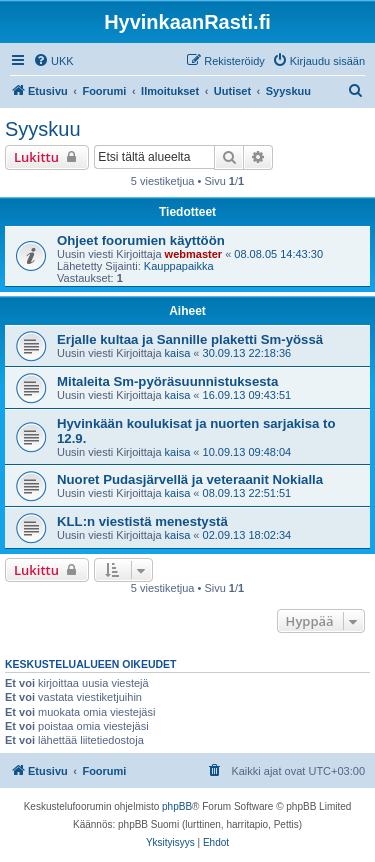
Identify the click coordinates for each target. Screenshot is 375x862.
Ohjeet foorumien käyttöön (141, 240)
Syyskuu (43, 129)
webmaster (193, 254)
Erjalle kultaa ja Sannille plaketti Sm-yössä (190, 339)
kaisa (178, 353)
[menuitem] (53, 61)
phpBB (177, 806)
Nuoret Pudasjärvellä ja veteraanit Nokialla (190, 479)
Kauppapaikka (179, 266)
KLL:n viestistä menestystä (142, 521)
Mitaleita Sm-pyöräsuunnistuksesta (167, 381)
